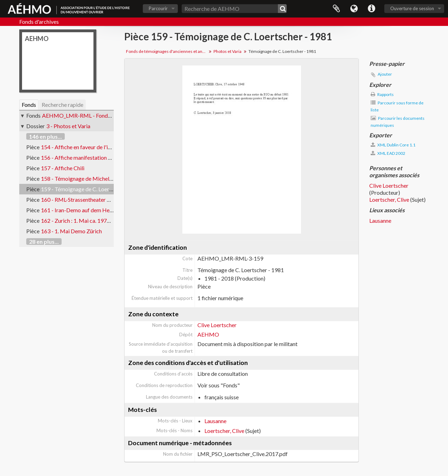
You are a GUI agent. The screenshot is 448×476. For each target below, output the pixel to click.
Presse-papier (336, 9)
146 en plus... (45, 136)
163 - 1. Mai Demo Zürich (71, 231)
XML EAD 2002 (388, 153)
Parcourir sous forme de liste (397, 106)
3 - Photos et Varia (68, 126)
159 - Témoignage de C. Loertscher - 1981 (91, 189)
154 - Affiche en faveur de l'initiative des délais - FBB (104, 147)
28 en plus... (44, 242)
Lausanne (215, 421)
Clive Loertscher (217, 325)
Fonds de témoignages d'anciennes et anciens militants (167, 51)
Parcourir (158, 8)
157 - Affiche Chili (63, 168)
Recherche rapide (62, 105)
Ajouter (385, 74)
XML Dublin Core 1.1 (393, 145)
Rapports (382, 94)
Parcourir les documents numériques (398, 122)
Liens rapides (371, 9)
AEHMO (208, 334)
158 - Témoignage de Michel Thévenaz (87, 178)
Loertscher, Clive (224, 431)
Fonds (29, 105)
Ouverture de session (412, 8)
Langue (354, 9)
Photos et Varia (227, 51)
